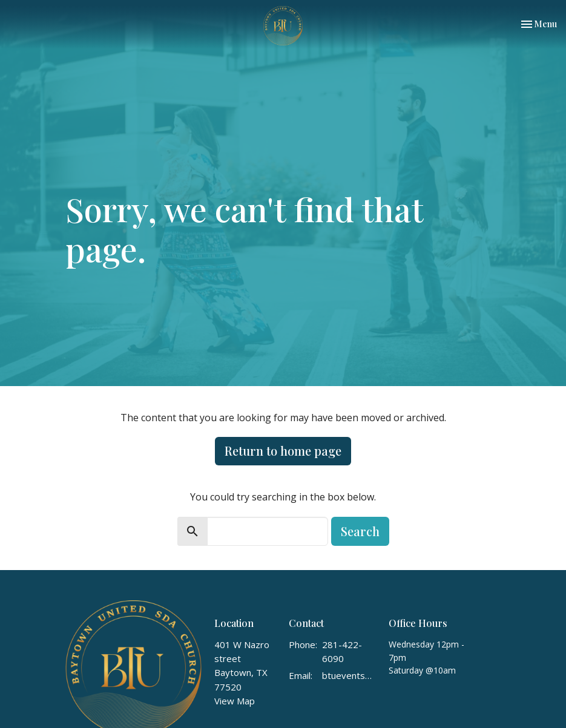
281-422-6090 (342, 651)
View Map (235, 701)
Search (360, 531)
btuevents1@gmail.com (349, 675)
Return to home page (283, 451)
